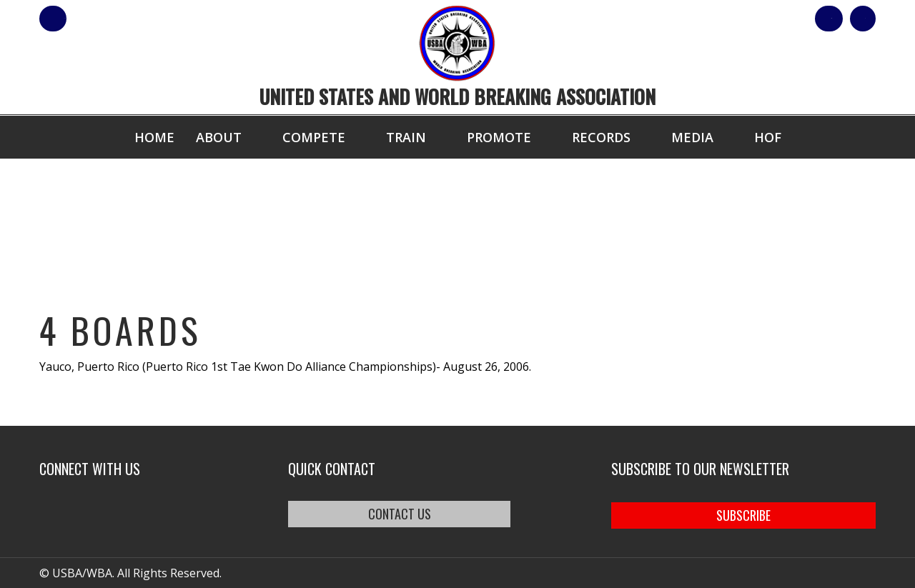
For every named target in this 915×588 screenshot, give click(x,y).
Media (692, 137)
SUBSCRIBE (743, 514)
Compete (314, 137)
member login (109, 19)
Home (154, 137)
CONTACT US (417, 514)
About (219, 137)
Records (601, 137)
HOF (768, 137)
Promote (499, 137)
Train (406, 137)
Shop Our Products (723, 19)
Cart (850, 19)
